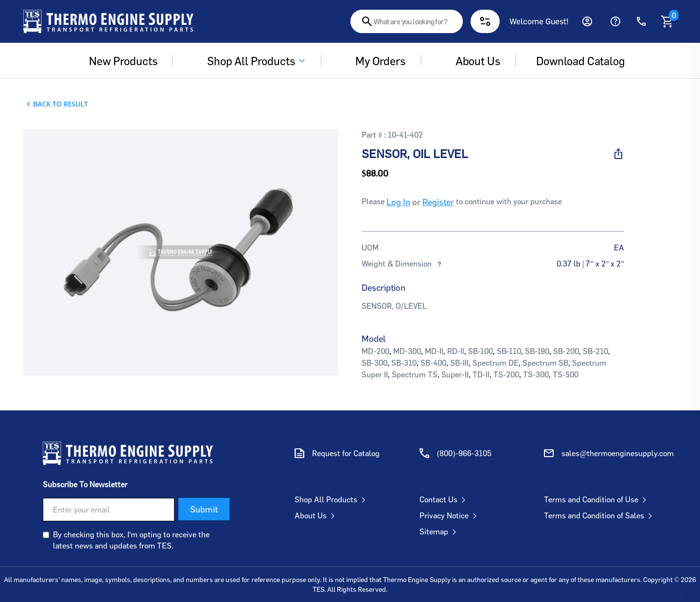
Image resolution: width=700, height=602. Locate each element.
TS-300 (536, 374)
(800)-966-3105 (464, 453)
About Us (317, 515)
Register (438, 202)
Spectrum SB (545, 363)
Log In (398, 202)
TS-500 (566, 374)
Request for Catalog (346, 453)
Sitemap (440, 531)
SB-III (459, 363)
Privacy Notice (450, 515)
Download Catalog (580, 61)
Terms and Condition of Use (597, 499)
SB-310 (404, 363)
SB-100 (481, 351)
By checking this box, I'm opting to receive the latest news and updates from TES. (131, 540)
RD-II (456, 351)
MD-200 (376, 351)
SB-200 (566, 351)
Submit (204, 509)
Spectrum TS (415, 374)
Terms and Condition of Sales (600, 515)
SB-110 (509, 351)
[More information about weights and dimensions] (439, 264)
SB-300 (375, 363)
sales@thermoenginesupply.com (618, 453)
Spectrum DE (496, 363)
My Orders (373, 61)
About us (471, 61)
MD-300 (407, 351)
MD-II (434, 351)
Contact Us (445, 499)
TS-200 (506, 374)
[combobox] (407, 21)
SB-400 (433, 363)
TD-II (481, 374)
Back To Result (61, 104)
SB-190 (537, 351)
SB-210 (595, 351)
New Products (116, 61)
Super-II (455, 374)
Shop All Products (249, 61)
